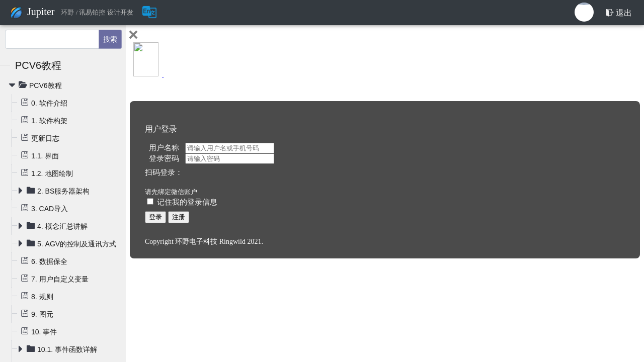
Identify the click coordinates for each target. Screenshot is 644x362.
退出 (619, 13)
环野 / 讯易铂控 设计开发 (97, 13)
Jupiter (41, 12)
